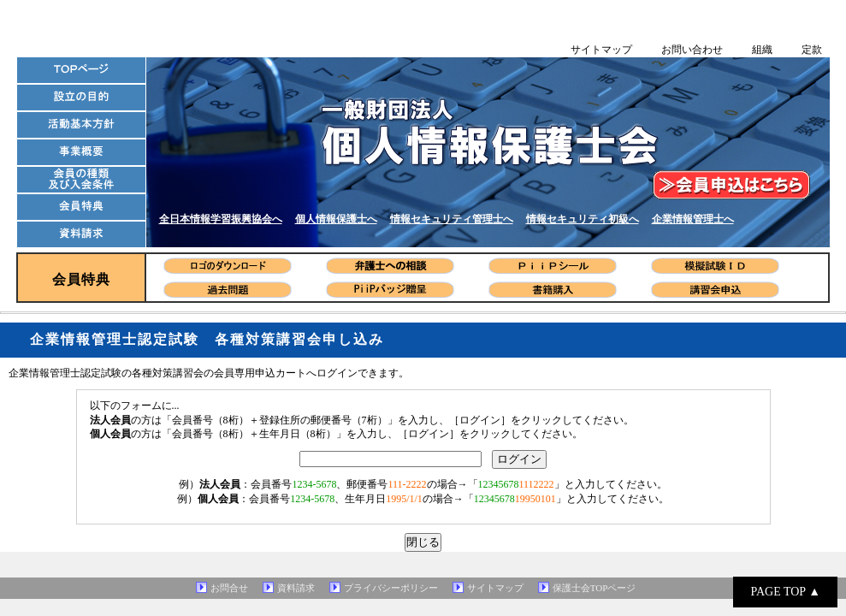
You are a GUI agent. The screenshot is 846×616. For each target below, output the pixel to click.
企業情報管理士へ (693, 219)
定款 (812, 50)
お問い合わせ (692, 50)
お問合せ (229, 588)
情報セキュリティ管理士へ (452, 219)
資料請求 (296, 588)
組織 (762, 50)
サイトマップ (601, 50)
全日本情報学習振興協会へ (221, 219)
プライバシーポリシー (391, 588)
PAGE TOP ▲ (785, 592)
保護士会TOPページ (595, 588)
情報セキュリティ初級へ (583, 219)
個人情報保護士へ (336, 219)
